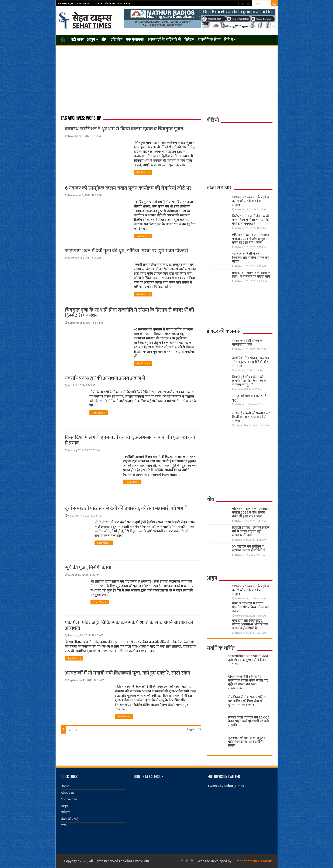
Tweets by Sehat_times (226, 786)
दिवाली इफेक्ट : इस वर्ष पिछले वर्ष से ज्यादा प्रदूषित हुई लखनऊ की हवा (251, 531)
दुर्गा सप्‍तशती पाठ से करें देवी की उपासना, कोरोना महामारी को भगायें (126, 508)
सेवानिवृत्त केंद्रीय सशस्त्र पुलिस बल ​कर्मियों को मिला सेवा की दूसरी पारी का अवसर (247, 701)
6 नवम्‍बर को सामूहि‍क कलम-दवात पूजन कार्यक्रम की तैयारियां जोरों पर (128, 188)
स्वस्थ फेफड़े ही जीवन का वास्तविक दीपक (248, 343)
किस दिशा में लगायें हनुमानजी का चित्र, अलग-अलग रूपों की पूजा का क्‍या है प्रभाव (130, 440)
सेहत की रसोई (70, 819)
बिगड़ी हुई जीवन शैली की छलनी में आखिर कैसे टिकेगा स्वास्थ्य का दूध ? (249, 381)
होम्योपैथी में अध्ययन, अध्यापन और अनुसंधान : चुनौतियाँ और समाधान (251, 362)
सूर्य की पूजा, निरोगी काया (88, 568)
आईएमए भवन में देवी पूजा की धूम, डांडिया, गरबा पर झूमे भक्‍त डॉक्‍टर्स (127, 251)
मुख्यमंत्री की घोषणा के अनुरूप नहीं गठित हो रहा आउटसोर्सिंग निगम (247, 742)
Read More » (143, 172)
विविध (228, 40)
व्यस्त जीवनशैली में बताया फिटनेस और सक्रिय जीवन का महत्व (250, 258)
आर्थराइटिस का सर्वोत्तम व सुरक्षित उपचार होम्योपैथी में (249, 548)
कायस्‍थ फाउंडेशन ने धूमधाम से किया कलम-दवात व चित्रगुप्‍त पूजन (124, 129)
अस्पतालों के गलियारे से (164, 40)
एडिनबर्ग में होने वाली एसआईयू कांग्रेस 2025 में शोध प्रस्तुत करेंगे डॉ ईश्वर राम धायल (251, 239)
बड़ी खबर (77, 40)
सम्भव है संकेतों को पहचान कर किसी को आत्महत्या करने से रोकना (251, 417)
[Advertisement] (167, 78)
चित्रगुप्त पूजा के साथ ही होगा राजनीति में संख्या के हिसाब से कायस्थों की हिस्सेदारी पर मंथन (130, 313)
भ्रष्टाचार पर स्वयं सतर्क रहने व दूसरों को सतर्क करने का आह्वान (250, 201)
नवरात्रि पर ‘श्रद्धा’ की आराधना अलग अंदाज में (105, 378)
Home (98, 3)
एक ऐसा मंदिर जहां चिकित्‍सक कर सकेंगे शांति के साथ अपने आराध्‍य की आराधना (129, 625)
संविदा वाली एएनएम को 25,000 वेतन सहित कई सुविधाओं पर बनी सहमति (249, 721)
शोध (104, 40)
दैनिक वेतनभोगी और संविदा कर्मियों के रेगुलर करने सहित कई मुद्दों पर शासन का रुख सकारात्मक (248, 682)
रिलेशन (189, 40)
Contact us (124, 3)
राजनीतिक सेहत (209, 40)
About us (110, 3)
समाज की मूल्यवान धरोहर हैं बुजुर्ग (249, 398)
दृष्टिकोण (117, 40)
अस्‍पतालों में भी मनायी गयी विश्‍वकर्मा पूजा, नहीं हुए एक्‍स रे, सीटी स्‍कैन (128, 673)
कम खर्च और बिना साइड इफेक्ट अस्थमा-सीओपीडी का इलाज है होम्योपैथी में (250, 625)
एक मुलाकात (135, 40)
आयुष (91, 40)
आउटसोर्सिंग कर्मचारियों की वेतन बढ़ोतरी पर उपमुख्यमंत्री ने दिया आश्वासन (248, 660)
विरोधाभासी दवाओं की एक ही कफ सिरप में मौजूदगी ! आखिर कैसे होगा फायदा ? (251, 220)
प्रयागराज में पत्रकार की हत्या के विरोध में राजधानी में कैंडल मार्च (251, 275)
